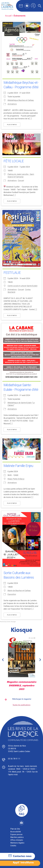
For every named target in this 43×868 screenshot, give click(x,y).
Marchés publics (17, 837)
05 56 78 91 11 (14, 759)
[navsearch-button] (40, 6)
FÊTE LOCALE (14, 161)
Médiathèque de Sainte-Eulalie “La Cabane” (21, 404)
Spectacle (11, 292)
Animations (12, 104)
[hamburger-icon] (33, 6)
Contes (28, 290)
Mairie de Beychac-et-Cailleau (19, 591)
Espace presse (16, 834)
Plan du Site (15, 829)
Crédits (13, 846)
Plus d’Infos (12, 125)
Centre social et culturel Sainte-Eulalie (22, 286)
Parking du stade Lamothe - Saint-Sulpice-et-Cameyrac (21, 176)
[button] (3, 660)
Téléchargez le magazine (21, 699)
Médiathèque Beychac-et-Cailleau (21, 100)
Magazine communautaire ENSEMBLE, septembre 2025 (21, 685)
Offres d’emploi (17, 840)
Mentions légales (17, 843)
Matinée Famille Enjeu (18, 466)
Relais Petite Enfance (16, 479)
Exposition (12, 594)
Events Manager (11, 622)
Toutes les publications (21, 705)
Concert (21, 181)
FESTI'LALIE (12, 273)
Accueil (8, 16)
